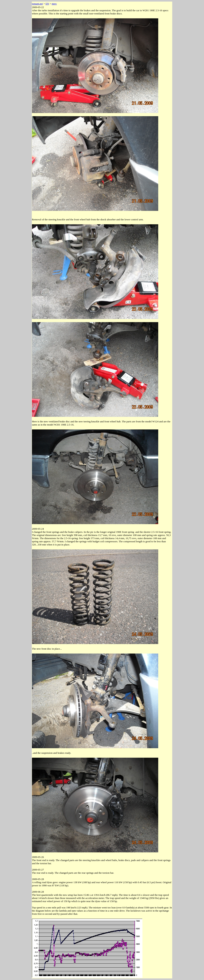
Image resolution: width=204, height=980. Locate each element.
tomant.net (37, 4)
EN (47, 4)
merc (54, 4)
